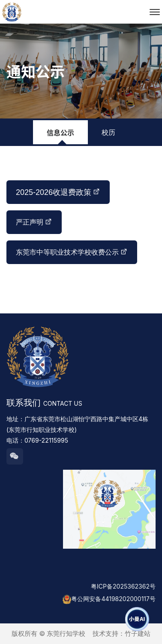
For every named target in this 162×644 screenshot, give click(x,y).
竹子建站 (138, 633)
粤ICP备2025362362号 (123, 586)
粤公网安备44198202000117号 (113, 599)
